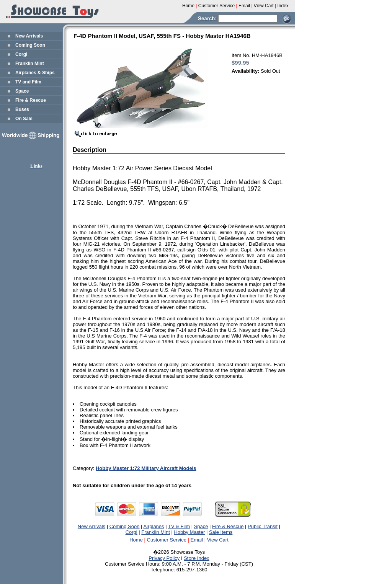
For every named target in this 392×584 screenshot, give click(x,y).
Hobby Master (189, 532)
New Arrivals (29, 36)
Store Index (197, 558)
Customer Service (167, 540)
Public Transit (263, 526)
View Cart (218, 540)
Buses (22, 109)
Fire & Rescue (31, 100)
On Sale (24, 119)
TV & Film (179, 526)
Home (136, 540)
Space (22, 91)
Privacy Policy (164, 558)
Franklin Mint (30, 64)
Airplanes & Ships (35, 73)
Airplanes (154, 526)
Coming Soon (30, 45)
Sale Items (221, 532)
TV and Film (28, 82)
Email (197, 540)
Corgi (21, 54)
